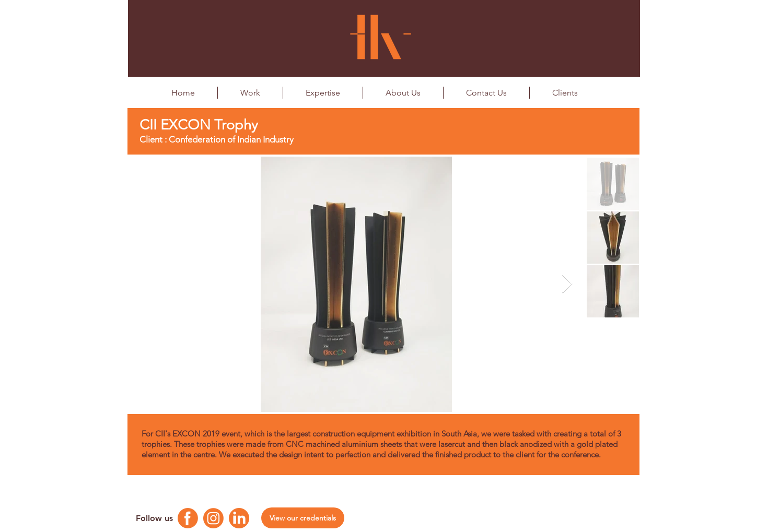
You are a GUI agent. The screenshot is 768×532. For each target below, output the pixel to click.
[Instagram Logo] (213, 518)
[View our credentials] (303, 518)
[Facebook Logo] (188, 518)
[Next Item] (567, 284)
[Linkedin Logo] (239, 518)
